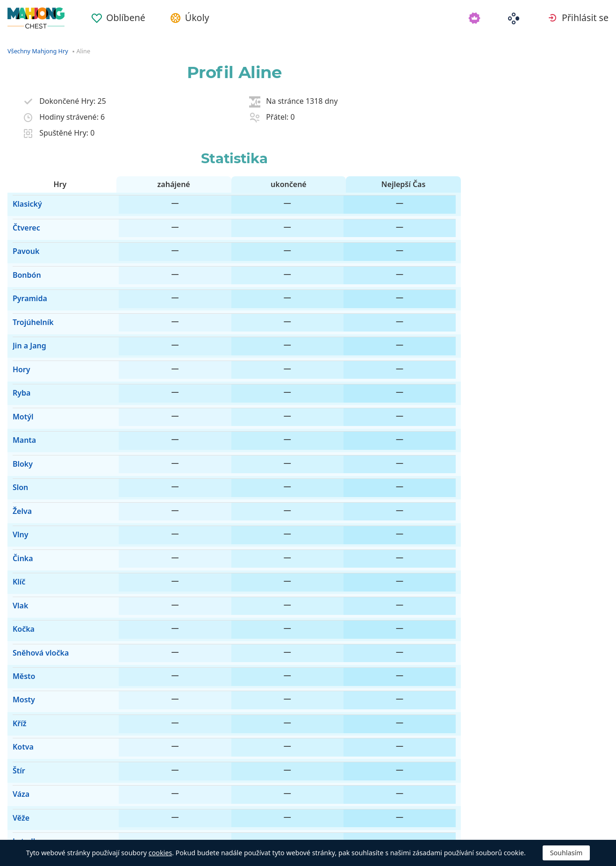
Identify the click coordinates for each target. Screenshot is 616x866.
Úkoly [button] (212, 18)
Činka (18, 447)
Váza (16, 612)
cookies (160, 853)
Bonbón (22, 250)
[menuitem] (127, 15)
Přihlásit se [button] (584, 18)
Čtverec (21, 217)
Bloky (18, 382)
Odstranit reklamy (195, 829)
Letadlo (21, 645)
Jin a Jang (24, 299)
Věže (16, 629)
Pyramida (25, 267)
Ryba (16, 332)
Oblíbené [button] (134, 18)
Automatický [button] (105, 829)
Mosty (19, 547)
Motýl (18, 349)
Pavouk (21, 233)
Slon (15, 398)
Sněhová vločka (36, 513)
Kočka (18, 497)
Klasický (22, 201)
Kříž (14, 563)
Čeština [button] (34, 829)
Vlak (15, 481)
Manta (19, 365)
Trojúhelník (28, 283)
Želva (17, 415)
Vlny (15, 431)
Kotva (18, 579)
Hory (16, 316)
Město (19, 530)
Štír (14, 596)
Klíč (14, 464)
